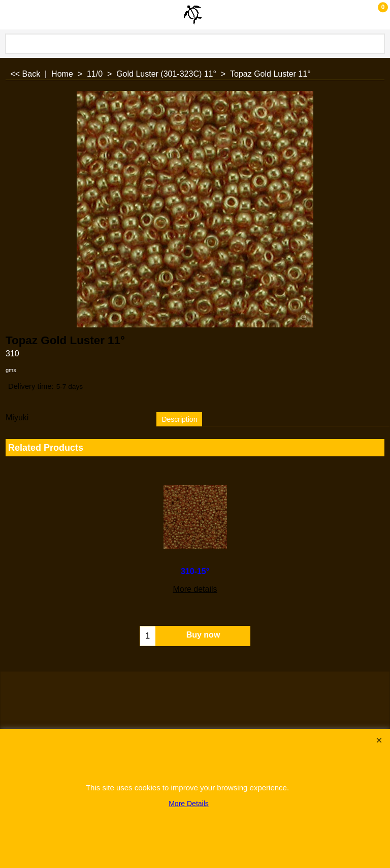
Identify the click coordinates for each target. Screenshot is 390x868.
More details (67, 589)
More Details (189, 804)
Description (179, 419)
